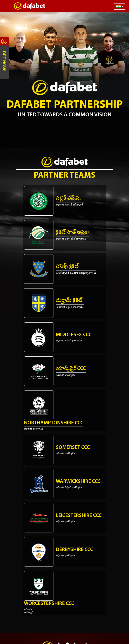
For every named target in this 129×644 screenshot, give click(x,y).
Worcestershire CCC (49, 604)
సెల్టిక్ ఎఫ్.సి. (68, 198)
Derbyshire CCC (74, 550)
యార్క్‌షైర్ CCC (71, 369)
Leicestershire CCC (79, 516)
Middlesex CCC (74, 335)
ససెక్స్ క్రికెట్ (67, 266)
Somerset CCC (73, 448)
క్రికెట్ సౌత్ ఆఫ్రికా (73, 232)
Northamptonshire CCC (54, 423)
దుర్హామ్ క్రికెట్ (69, 300)
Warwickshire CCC (78, 482)
